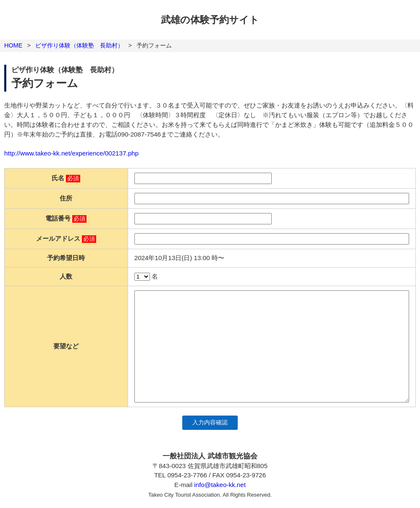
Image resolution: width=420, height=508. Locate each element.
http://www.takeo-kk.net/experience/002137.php (71, 153)
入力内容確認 (210, 422)
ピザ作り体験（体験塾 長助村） (79, 45)
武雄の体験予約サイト (210, 20)
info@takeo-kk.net (220, 485)
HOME (13, 45)
